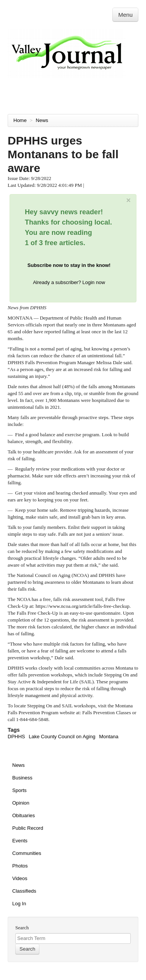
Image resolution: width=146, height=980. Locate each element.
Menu (125, 15)
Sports (19, 790)
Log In (19, 904)
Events (20, 841)
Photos (20, 866)
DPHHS (16, 737)
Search (22, 928)
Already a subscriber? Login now (69, 282)
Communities (27, 853)
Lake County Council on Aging (62, 737)
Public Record (28, 828)
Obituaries (24, 815)
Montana (109, 737)
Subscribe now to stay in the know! (69, 265)
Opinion (21, 803)
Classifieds (24, 891)
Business (22, 778)
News (43, 120)
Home (20, 120)
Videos (20, 878)
